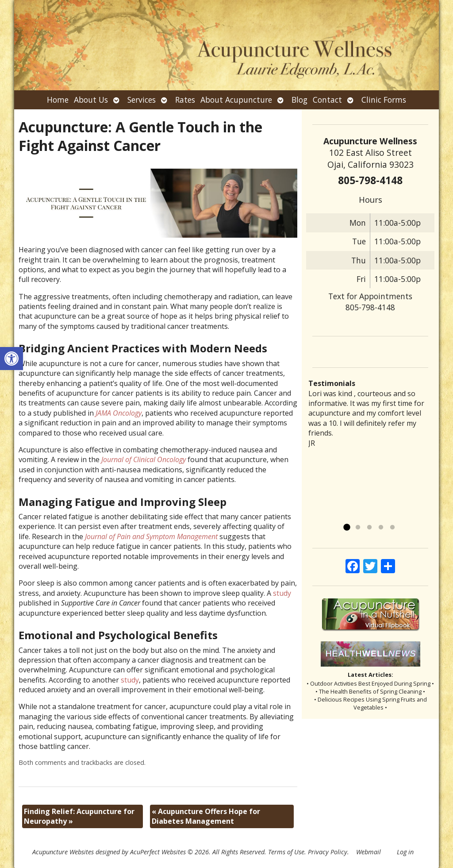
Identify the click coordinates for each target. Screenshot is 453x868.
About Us (91, 100)
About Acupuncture (236, 100)
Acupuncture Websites (63, 852)
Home (58, 100)
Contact (327, 100)
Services (142, 100)
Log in (405, 852)
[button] (12, 359)
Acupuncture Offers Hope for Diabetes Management (206, 816)
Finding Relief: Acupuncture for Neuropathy (79, 816)
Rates (185, 100)
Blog (299, 100)
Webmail (369, 852)
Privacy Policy (328, 852)
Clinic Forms (384, 100)
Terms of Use (286, 852)
